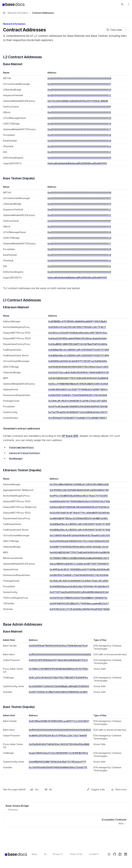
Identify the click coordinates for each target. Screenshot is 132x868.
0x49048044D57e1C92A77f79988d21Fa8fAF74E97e (78, 389)
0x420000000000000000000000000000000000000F (79, 107)
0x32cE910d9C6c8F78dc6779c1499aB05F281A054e (80, 513)
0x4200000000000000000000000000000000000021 (79, 152)
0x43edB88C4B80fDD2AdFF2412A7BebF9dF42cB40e (78, 344)
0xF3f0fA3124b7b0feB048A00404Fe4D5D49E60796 (79, 490)
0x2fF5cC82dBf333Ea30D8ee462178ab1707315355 (79, 496)
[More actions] (128, 4)
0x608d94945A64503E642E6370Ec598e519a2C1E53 (78, 367)
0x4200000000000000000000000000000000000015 (79, 112)
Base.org (36, 854)
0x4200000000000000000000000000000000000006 (79, 78)
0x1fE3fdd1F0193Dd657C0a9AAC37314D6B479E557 (78, 418)
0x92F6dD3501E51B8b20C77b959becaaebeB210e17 (79, 603)
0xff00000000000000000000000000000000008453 (60, 654)
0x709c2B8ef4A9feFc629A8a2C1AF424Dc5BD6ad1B (79, 484)
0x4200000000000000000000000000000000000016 (79, 118)
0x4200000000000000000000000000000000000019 (79, 141)
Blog (46, 854)
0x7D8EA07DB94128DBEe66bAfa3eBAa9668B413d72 (79, 558)
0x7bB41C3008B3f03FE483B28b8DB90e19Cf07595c (59, 669)
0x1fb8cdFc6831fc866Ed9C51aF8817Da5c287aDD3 (78, 401)
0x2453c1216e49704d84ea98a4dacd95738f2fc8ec (78, 333)
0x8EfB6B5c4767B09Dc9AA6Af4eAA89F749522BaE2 (78, 321)
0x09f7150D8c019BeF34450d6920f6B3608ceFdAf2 (58, 692)
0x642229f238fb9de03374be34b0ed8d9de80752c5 (58, 660)
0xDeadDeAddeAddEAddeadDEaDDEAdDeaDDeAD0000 (77, 163)
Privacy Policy (59, 854)
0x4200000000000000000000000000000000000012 (79, 215)
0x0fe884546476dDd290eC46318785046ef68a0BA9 (59, 744)
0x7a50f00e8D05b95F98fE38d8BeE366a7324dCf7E (58, 767)
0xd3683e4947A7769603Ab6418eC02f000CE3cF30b (80, 501)
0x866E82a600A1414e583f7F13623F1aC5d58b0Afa (78, 361)
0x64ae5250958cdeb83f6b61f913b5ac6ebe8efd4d (77, 338)
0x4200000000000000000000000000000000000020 (79, 158)
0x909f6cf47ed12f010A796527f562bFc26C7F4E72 (77, 327)
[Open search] (122, 4)
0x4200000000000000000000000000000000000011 (79, 95)
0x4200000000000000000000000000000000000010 (79, 90)
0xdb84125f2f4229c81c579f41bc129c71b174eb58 (58, 735)
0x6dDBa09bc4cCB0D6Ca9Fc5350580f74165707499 (79, 350)
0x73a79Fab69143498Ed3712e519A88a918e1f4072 (78, 412)
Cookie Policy (95, 854)
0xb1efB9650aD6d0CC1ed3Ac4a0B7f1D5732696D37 (79, 564)
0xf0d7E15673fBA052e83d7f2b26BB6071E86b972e (78, 598)
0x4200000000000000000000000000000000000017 (79, 129)
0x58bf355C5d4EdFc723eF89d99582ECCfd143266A (78, 395)
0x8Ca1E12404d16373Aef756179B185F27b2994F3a (58, 678)
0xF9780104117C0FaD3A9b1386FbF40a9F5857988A (80, 609)
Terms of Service (77, 854)
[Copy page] (114, 30)
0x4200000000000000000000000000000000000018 (79, 135)
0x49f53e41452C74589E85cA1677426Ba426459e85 (80, 569)
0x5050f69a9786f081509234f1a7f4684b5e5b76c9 (58, 646)
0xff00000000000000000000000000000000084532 (60, 730)
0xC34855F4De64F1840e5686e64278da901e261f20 (80, 535)
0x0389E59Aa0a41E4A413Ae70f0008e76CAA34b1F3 (79, 586)
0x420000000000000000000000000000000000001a (79, 146)
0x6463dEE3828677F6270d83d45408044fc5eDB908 (78, 378)
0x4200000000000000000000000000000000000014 (79, 124)
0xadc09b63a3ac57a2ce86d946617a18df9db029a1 (58, 753)
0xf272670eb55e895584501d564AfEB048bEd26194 (79, 592)
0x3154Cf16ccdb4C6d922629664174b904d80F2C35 (79, 372)
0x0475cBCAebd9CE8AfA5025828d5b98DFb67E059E (78, 406)
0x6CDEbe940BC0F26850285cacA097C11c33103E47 (59, 721)
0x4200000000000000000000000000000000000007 (79, 84)
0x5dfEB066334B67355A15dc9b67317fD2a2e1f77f (57, 762)
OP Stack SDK (70, 436)
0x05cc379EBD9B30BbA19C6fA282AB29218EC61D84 (78, 384)
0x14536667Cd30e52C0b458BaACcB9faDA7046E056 (59, 686)
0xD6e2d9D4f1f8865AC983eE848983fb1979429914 (79, 507)
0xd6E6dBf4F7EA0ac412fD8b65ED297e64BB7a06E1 (79, 518)
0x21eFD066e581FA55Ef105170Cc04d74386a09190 (79, 541)
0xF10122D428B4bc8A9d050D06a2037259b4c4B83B (78, 101)
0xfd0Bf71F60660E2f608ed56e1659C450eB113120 (79, 547)
